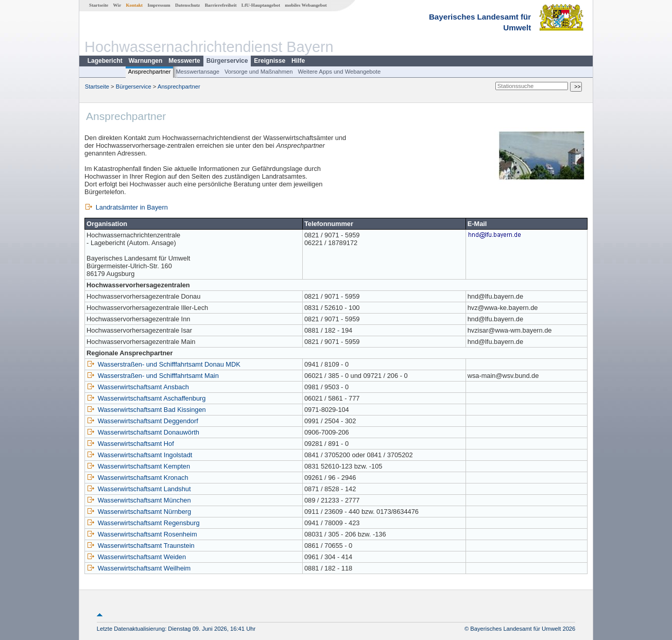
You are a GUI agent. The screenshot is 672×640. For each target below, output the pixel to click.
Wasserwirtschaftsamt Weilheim (139, 568)
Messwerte (184, 61)
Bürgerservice (227, 61)
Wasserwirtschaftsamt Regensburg (143, 523)
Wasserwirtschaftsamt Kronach (137, 478)
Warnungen (146, 61)
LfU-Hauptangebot (261, 5)
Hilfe (298, 61)
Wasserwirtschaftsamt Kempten (138, 466)
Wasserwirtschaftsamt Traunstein (141, 546)
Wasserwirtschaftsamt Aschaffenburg (146, 398)
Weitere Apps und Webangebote (339, 72)
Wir (117, 5)
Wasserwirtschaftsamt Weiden (136, 557)
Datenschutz (188, 5)
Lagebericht (105, 61)
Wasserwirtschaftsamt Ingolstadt (139, 455)
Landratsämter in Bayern (126, 207)
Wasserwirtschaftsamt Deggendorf (142, 421)
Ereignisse (270, 61)
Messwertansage (197, 72)
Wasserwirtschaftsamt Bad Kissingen (146, 410)
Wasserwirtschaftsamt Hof (130, 444)
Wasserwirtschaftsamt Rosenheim (142, 534)
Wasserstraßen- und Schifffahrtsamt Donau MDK (163, 364)
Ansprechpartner (150, 72)
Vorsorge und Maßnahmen (259, 72)
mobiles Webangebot (306, 5)
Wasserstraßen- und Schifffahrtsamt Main (153, 376)
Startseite (99, 5)
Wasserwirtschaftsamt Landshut (139, 489)
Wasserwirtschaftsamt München (139, 500)
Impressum (159, 5)
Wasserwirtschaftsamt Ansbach (138, 387)
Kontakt (134, 5)
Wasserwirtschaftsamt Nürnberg (139, 512)
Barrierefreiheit (221, 5)
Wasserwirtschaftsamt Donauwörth (143, 432)
